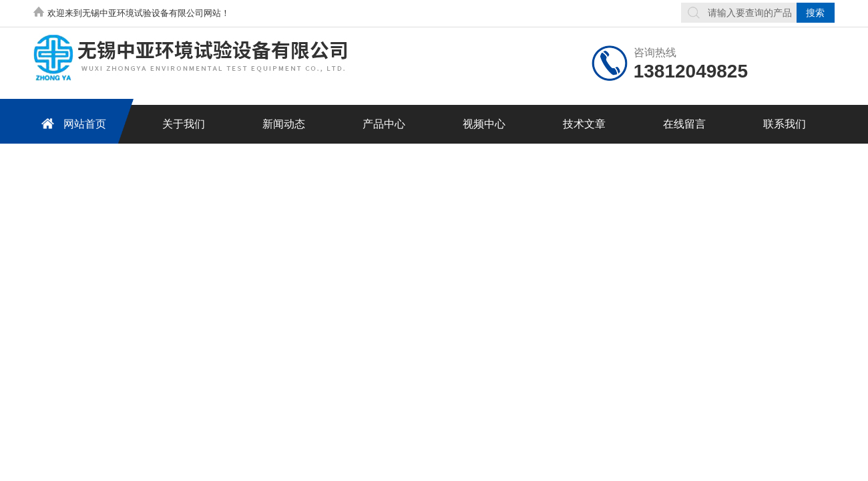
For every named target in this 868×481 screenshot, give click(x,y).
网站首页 (71, 123)
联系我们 (785, 124)
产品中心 (384, 124)
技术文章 (584, 124)
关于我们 (184, 124)
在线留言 (684, 124)
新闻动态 (284, 124)
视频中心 (484, 124)
